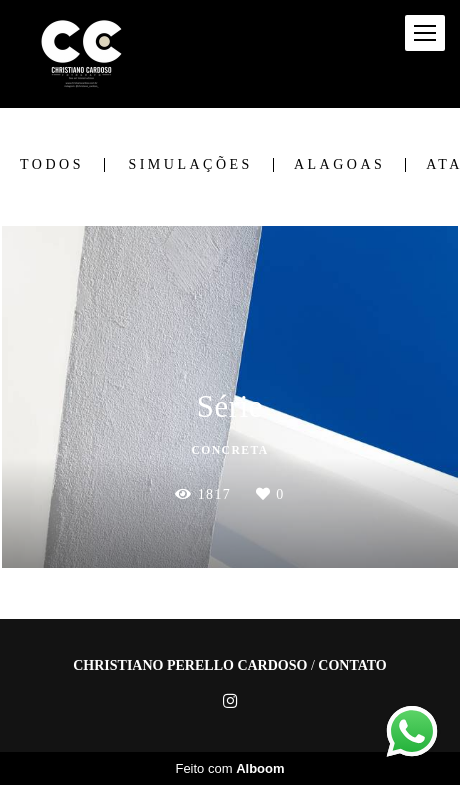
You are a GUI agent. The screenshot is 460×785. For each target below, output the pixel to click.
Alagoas (339, 165)
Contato (352, 666)
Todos (52, 165)
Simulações (190, 165)
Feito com (229, 768)
